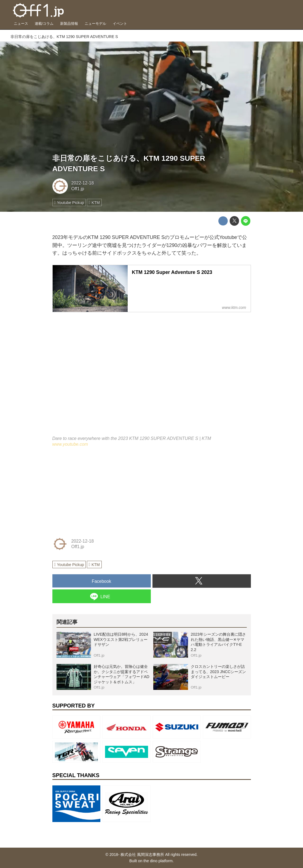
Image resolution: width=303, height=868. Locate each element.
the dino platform (158, 861)
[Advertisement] (94, 491)
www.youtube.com (70, 444)
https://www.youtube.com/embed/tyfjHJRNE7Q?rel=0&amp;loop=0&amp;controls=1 (152, 378)
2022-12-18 (82, 183)
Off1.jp (78, 189)
